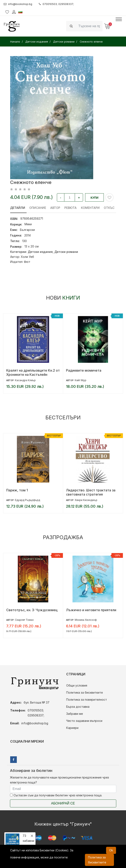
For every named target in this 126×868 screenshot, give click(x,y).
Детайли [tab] (18, 208)
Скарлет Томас (24, 620)
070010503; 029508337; (61, 4)
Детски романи (66, 252)
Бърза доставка (78, 707)
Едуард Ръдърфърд (28, 500)
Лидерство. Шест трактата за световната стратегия (91, 492)
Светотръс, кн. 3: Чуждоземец (32, 610)
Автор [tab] (56, 208)
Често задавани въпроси (84, 721)
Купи (94, 198)
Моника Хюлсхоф (86, 620)
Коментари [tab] (91, 208)
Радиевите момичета (84, 370)
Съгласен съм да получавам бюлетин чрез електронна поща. (56, 795)
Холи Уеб (27, 257)
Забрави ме (75, 714)
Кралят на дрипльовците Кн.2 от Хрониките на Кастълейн (33, 372)
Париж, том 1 (17, 490)
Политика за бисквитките (84, 692)
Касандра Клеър (25, 380)
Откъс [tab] (110, 208)
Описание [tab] (38, 208)
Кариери (72, 728)
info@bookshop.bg (19, 4)
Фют (27, 262)
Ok (111, 850)
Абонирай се (63, 803)
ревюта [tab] (71, 208)
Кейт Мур (81, 380)
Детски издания (40, 252)
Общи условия (77, 685)
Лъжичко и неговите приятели (91, 610)
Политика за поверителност (87, 700)
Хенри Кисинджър (86, 500)
